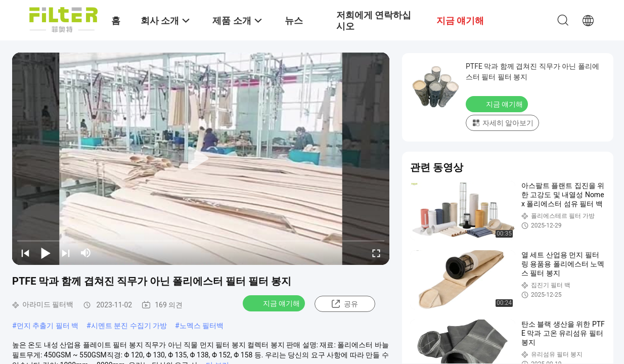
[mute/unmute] (86, 253)
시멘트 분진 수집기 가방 (129, 326)
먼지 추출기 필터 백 (48, 326)
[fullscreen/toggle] (376, 253)
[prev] (25, 253)
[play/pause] (46, 253)
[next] (66, 253)
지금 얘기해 (275, 303)
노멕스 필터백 (202, 326)
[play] (201, 159)
